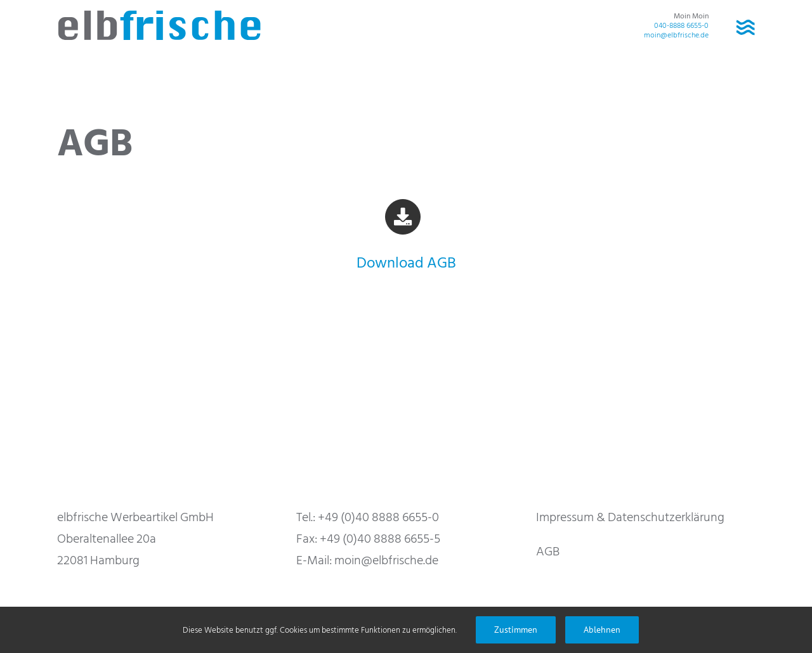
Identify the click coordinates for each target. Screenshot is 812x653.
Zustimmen (516, 630)
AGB (548, 552)
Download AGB (406, 263)
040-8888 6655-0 (681, 26)
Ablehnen (602, 630)
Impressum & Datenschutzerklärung (630, 517)
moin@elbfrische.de (676, 35)
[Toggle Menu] (745, 25)
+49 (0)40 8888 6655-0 (378, 517)
